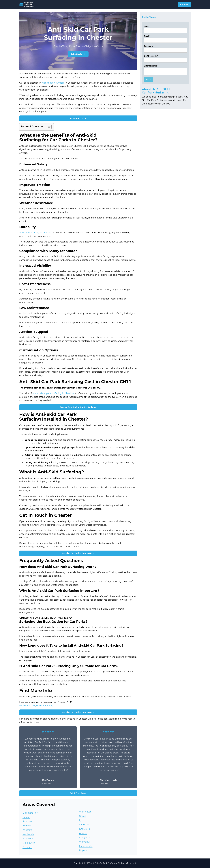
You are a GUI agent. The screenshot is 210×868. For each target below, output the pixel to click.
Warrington (85, 812)
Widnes (27, 826)
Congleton (85, 837)
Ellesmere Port (27, 706)
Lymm (83, 820)
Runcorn (27, 821)
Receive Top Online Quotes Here (78, 553)
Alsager (83, 833)
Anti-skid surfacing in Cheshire (36, 233)
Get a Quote (78, 54)
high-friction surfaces (53, 83)
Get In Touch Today (78, 118)
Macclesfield (86, 846)
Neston (40, 706)
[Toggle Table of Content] (48, 127)
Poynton (84, 850)
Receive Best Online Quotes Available (78, 407)
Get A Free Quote (78, 793)
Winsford (27, 830)
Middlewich (29, 843)
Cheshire (27, 847)
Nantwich (28, 839)
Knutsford (85, 829)
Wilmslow (85, 842)
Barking (49, 706)
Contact (184, 5)
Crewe (83, 816)
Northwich (28, 834)
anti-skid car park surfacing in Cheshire (53, 393)
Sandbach (85, 825)
